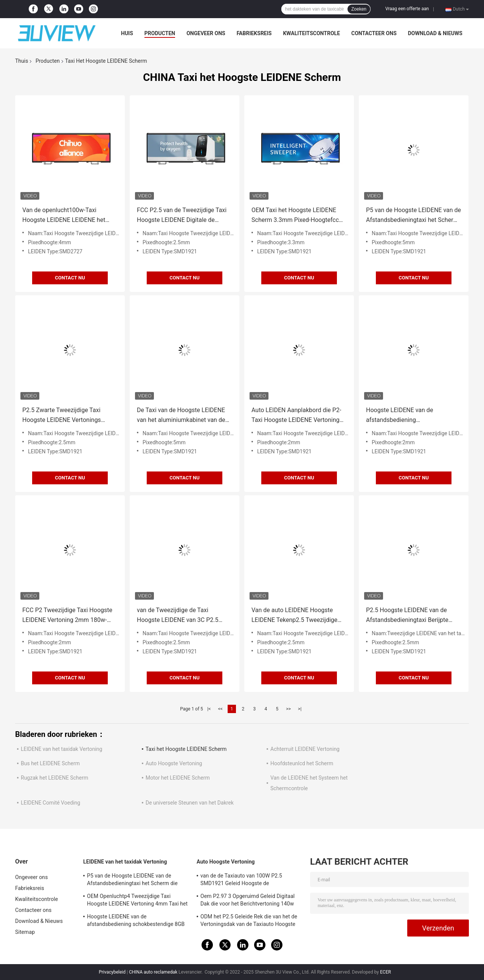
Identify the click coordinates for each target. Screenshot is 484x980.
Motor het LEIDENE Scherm (178, 778)
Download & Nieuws (435, 33)
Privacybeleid (112, 972)
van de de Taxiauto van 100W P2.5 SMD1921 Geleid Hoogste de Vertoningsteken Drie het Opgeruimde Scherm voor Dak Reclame (245, 881)
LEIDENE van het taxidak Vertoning (61, 749)
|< (209, 709)
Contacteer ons (374, 33)
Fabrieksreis (254, 33)
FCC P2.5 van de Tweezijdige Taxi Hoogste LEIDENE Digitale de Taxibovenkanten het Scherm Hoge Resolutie (184, 216)
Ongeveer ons (206, 33)
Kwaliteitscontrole (311, 33)
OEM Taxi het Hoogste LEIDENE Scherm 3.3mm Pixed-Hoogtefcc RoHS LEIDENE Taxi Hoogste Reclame (295, 216)
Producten (160, 33)
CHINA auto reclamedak (153, 972)
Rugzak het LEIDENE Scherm (54, 778)
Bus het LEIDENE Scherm (50, 763)
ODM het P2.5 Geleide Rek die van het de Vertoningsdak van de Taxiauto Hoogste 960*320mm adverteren (249, 921)
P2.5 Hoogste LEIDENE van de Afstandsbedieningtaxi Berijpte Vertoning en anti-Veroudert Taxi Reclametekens (409, 616)
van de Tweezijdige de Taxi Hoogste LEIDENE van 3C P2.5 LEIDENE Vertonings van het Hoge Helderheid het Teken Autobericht (182, 616)
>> (288, 709)
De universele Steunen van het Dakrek (190, 803)
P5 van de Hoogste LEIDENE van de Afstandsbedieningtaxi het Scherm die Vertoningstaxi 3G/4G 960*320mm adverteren (413, 216)
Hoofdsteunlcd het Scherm (302, 763)
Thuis (22, 61)
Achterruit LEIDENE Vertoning (305, 749)
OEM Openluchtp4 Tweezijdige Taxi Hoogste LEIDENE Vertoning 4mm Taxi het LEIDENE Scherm (137, 901)
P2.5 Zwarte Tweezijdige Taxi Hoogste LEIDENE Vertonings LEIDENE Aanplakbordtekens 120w (69, 416)
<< (220, 709)
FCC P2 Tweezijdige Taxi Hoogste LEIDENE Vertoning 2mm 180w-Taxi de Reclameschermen (67, 616)
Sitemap (25, 932)
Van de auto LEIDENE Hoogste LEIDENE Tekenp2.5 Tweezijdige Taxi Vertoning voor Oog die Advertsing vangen (294, 616)
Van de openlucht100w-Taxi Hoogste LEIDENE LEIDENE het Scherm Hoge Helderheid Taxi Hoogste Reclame (64, 216)
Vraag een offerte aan (407, 9)
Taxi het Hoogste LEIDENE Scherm (186, 749)
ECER (385, 972)
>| (300, 709)
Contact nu (70, 278)
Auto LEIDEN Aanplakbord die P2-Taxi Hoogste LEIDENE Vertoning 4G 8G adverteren (296, 416)
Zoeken (359, 9)
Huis (127, 33)
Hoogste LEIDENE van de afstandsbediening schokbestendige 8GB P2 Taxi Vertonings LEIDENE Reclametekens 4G (406, 416)
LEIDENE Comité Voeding (50, 803)
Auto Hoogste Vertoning (174, 763)
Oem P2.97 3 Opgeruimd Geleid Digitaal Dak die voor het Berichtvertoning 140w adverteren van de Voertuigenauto (247, 901)
